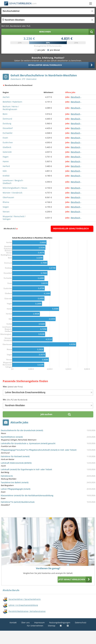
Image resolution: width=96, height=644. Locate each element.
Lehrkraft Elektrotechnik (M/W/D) (16, 463)
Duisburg (7, 123)
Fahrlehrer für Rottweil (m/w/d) (15, 456)
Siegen (6, 207)
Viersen (6, 212)
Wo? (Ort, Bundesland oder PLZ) (16, 26)
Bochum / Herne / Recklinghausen (11, 108)
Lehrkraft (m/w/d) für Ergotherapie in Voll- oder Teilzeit (26, 469)
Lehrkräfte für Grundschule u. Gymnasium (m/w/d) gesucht (28, 443)
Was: (13, 387)
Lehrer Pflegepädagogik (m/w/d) (16, 489)
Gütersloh (7, 152)
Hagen (6, 157)
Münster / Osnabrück (12, 193)
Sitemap (52, 626)
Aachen (6, 97)
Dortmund (7, 119)
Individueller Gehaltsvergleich (71, 228)
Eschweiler (8, 133)
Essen (5, 138)
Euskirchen (8, 142)
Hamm (6, 161)
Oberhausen (8, 197)
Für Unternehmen (35, 626)
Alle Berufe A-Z (10, 229)
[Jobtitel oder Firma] (48, 393)
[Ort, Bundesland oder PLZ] (48, 20)
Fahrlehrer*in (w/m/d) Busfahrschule (18, 502)
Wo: (15, 400)
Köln (5, 171)
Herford (6, 166)
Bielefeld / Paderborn (12, 102)
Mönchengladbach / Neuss (15, 188)
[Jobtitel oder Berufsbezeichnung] (48, 11)
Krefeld (6, 176)
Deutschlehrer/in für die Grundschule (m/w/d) (22, 430)
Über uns (25, 623)
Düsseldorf (8, 128)
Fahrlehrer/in (7, 476)
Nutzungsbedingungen (60, 623)
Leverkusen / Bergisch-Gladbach (13, 182)
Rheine (6, 202)
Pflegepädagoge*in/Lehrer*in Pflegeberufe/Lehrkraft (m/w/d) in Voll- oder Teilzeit (39, 450)
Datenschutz (81, 623)
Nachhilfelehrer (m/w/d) (12, 437)
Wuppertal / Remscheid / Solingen (14, 218)
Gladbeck (7, 147)
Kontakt (13, 623)
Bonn (5, 114)
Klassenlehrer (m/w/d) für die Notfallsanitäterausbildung (27, 495)
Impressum (39, 623)
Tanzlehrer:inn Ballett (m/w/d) (15, 482)
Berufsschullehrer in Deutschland (19, 85)
